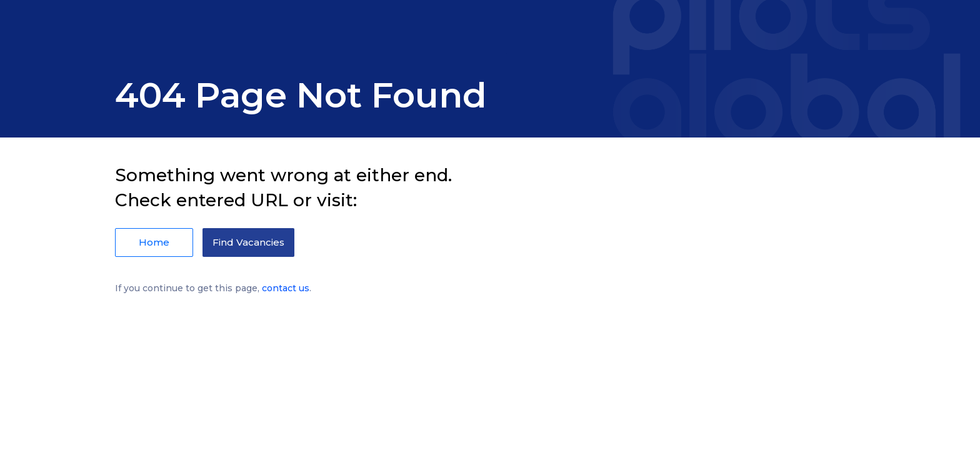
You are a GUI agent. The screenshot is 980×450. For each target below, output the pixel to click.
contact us (286, 288)
